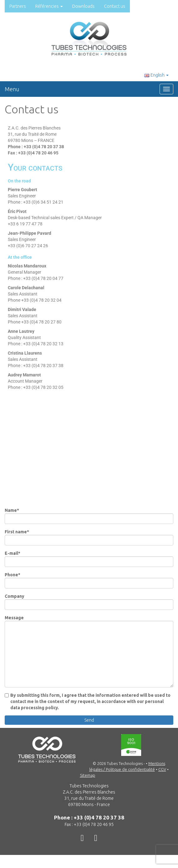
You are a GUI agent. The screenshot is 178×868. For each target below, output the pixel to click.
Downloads (83, 6)
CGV (162, 769)
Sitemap (88, 775)
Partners (18, 6)
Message (89, 651)
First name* (89, 537)
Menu (12, 89)
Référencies (49, 6)
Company (89, 602)
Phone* (89, 580)
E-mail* (89, 559)
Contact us (115, 6)
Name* (89, 516)
